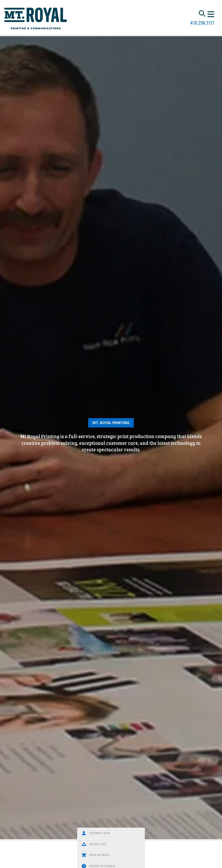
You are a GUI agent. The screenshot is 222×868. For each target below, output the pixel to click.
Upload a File (133, 834)
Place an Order (86, 847)
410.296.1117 (202, 23)
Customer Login (86, 834)
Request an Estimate (137, 847)
